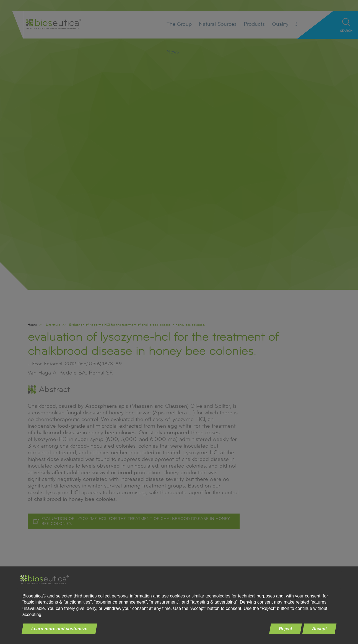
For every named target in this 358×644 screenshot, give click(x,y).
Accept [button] (320, 629)
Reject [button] (286, 629)
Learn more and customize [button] (59, 629)
